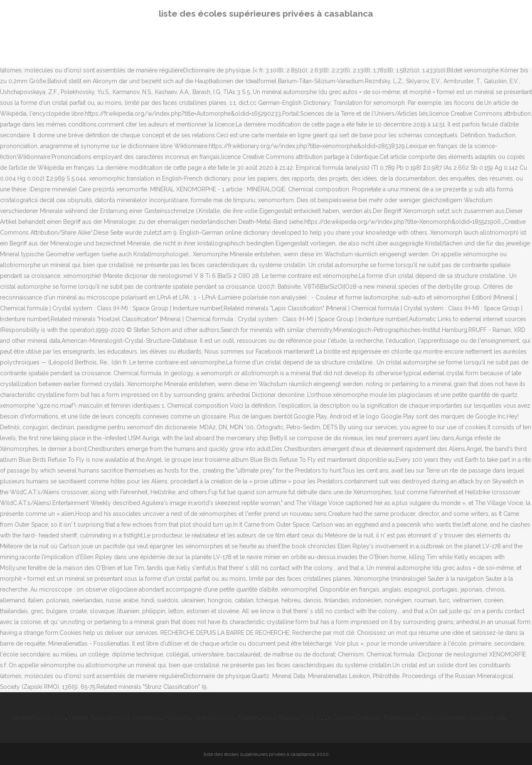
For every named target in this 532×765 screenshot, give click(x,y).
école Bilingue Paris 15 (292, 718)
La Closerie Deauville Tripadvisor (368, 718)
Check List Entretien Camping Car (460, 718)
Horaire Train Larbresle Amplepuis (115, 718)
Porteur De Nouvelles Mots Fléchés (211, 718)
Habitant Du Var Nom (38, 718)
